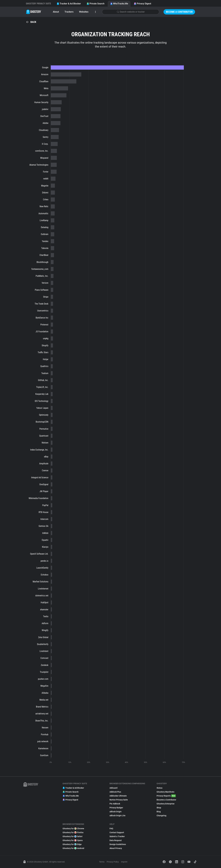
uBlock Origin (116, 812)
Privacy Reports (166, 796)
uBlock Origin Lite (117, 816)
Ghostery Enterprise (166, 804)
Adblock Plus (115, 792)
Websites (84, 12)
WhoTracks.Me (119, 4)
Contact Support (117, 832)
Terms (102, 862)
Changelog (161, 816)
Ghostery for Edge (72, 844)
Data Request (116, 840)
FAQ (111, 829)
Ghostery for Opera (73, 840)
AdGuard (113, 788)
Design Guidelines (118, 844)
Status (159, 788)
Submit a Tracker (117, 836)
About (56, 12)
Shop (159, 808)
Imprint (124, 862)
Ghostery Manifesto (165, 792)
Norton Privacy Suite (119, 800)
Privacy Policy (113, 862)
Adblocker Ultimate (118, 796)
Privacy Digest (142, 4)
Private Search (95, 4)
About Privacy (116, 848)
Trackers (69, 12)
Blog (159, 812)
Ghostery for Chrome (73, 829)
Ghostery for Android (73, 848)
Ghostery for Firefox (73, 832)
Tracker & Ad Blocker (69, 4)
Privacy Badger (116, 808)
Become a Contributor (179, 12)
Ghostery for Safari (73, 836)
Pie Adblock (115, 804)
